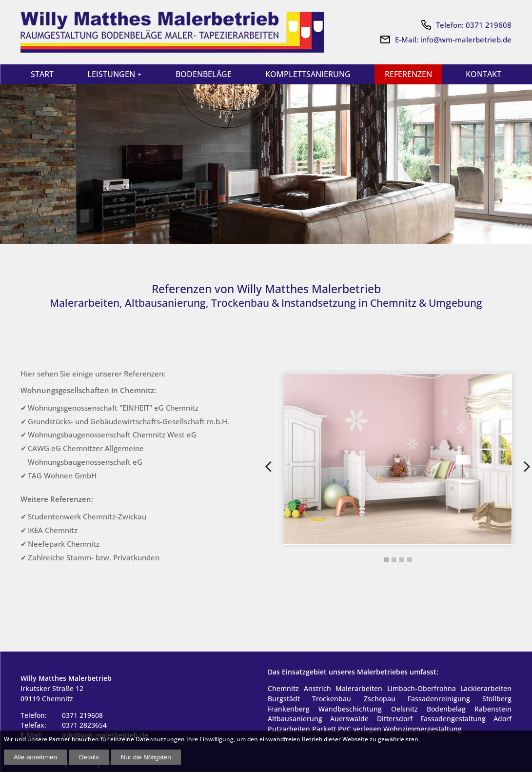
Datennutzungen (160, 739)
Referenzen (407, 74)
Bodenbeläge (202, 74)
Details (89, 757)
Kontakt (483, 74)
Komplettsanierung (306, 74)
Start (43, 74)
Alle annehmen (35, 757)
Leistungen (110, 74)
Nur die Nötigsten (146, 757)
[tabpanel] (398, 460)
